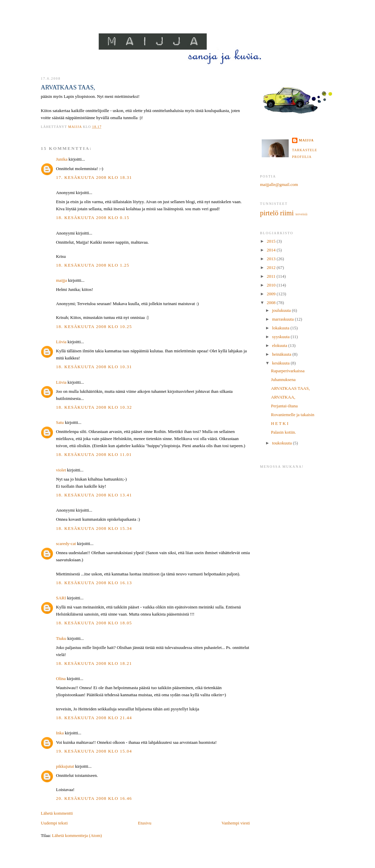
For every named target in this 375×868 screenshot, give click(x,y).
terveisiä (301, 214)
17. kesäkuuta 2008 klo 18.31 (94, 177)
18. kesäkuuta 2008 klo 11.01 (94, 454)
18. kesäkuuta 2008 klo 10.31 (94, 367)
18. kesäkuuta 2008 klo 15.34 (94, 528)
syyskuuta (281, 337)
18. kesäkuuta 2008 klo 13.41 (94, 495)
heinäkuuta (282, 354)
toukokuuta (283, 443)
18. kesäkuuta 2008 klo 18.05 (94, 623)
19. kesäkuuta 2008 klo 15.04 (94, 751)
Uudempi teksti (54, 823)
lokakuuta (281, 328)
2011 (272, 276)
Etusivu (145, 823)
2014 (272, 250)
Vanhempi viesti (236, 823)
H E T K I (280, 423)
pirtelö (269, 213)
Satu (60, 422)
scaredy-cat (66, 544)
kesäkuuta (281, 363)
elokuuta (280, 345)
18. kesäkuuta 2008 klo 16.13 (94, 583)
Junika (62, 159)
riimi (287, 213)
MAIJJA (188, 28)
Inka (60, 733)
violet (61, 470)
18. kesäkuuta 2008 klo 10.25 (94, 327)
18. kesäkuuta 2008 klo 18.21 (94, 663)
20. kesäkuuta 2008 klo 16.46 (94, 798)
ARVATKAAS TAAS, (290, 388)
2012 (272, 267)
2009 (272, 294)
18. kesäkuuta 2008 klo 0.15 (93, 218)
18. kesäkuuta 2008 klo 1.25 (93, 265)
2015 (272, 241)
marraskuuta (284, 319)
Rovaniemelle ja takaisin (293, 415)
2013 (272, 259)
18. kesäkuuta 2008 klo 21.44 (94, 718)
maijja (62, 280)
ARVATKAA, (283, 397)
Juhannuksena (283, 379)
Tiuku (61, 638)
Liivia (61, 342)
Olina (61, 679)
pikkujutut (65, 766)
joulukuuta (282, 310)
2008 (272, 303)
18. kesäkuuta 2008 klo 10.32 (94, 407)
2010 (272, 285)
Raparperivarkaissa (288, 371)
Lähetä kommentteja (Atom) (77, 835)
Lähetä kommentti (57, 813)
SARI (61, 598)
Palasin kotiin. (283, 432)
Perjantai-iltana (284, 406)
